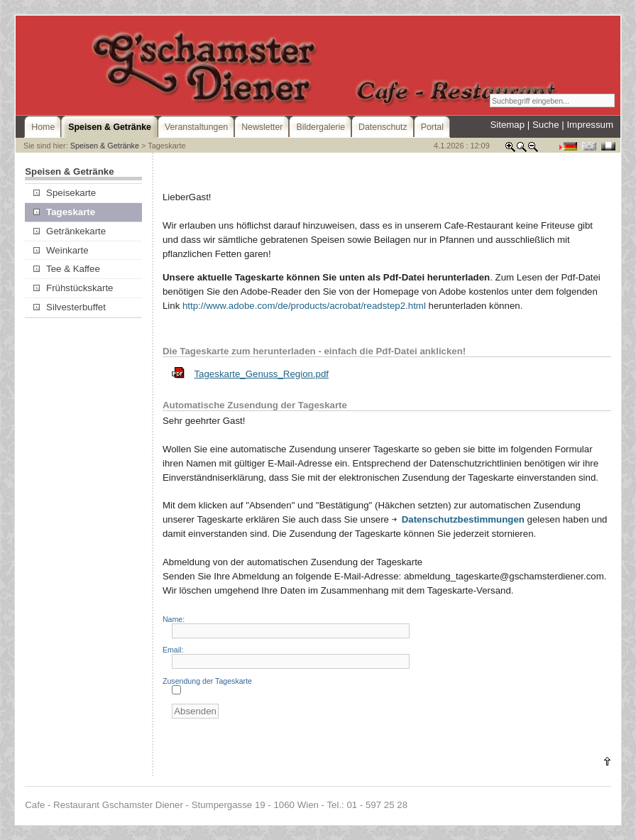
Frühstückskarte (73, 288)
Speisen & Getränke (105, 146)
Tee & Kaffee (67, 269)
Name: (174, 619)
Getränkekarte (70, 231)
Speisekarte (65, 193)
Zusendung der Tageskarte (207, 681)
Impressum (590, 125)
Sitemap (507, 125)
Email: (173, 650)
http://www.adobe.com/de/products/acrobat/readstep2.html (304, 306)
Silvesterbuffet (70, 307)
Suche (546, 125)
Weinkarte (61, 250)
